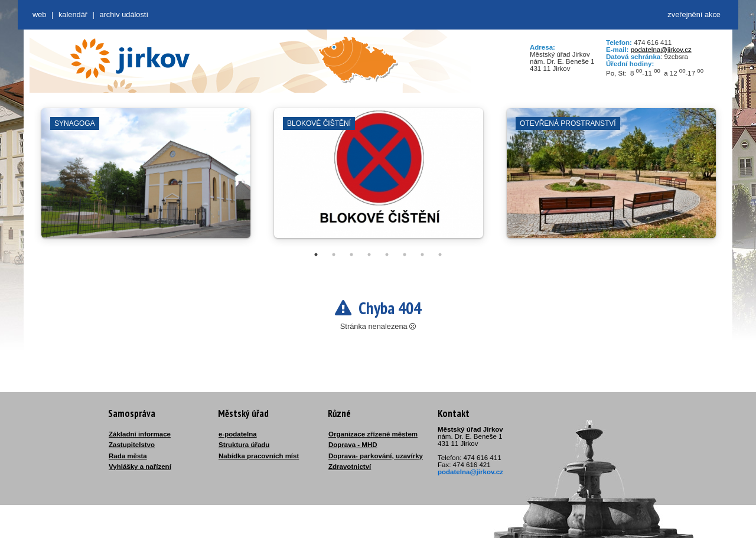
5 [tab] (387, 255)
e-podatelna (238, 434)
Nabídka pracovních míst (259, 456)
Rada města (128, 456)
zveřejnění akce (694, 14)
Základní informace (140, 434)
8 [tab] (440, 255)
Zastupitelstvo (132, 445)
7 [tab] (422, 255)
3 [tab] (351, 255)
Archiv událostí (124, 14)
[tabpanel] (146, 179)
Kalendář (73, 14)
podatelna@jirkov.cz (661, 50)
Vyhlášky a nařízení (140, 467)
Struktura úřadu (244, 445)
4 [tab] (369, 255)
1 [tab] (316, 255)
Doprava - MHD (353, 445)
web (39, 14)
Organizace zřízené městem (373, 434)
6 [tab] (405, 255)
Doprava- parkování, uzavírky (376, 456)
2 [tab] (334, 255)
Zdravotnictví (350, 467)
